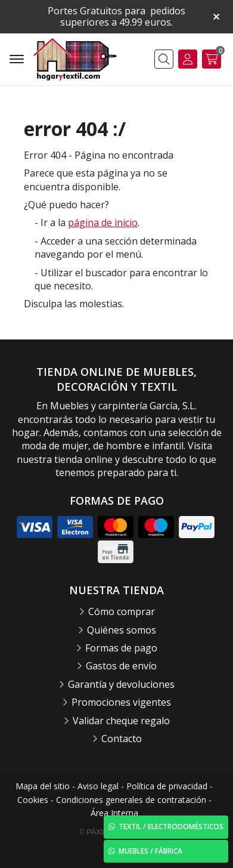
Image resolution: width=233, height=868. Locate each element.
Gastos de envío (121, 666)
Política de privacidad (167, 786)
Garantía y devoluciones (121, 684)
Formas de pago (121, 648)
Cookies (33, 800)
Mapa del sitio (43, 786)
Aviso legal (98, 786)
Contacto (122, 739)
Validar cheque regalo (121, 721)
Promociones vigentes (121, 702)
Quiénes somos (122, 630)
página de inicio (103, 223)
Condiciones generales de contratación (131, 800)
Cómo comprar (122, 611)
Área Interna (114, 813)
